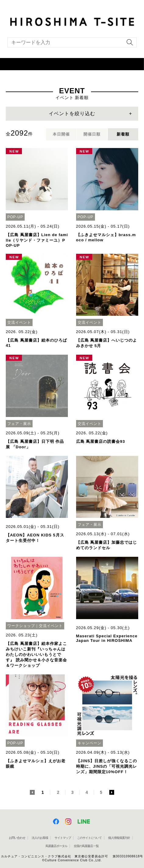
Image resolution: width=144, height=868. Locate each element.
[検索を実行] (128, 44)
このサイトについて (89, 838)
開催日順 (92, 134)
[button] (72, 64)
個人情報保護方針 (119, 838)
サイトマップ (63, 838)
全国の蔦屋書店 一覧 (86, 846)
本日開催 (61, 134)
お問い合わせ (17, 838)
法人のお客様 (40, 838)
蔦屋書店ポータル (56, 846)
